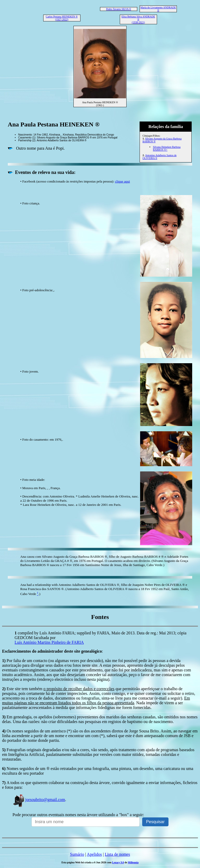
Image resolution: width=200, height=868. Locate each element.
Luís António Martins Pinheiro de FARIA (49, 642)
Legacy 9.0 (118, 862)
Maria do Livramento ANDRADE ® (158, 9)
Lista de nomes (117, 854)
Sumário (77, 854)
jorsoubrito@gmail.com (39, 800)
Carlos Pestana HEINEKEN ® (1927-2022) (62, 18)
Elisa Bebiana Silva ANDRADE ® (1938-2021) (138, 19)
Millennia (133, 862)
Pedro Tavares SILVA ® (119, 9)
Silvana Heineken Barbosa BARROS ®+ (167, 148)
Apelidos (94, 854)
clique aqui (123, 181)
